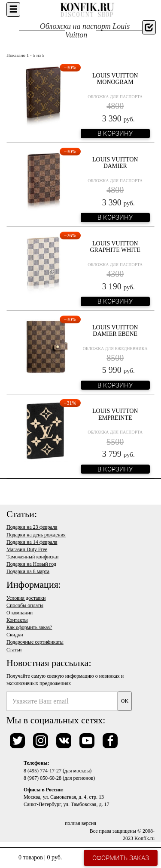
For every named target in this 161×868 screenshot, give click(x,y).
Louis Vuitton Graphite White (115, 247)
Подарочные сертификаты (35, 642)
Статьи (14, 650)
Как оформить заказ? (29, 627)
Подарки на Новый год (31, 564)
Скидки (15, 635)
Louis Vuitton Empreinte (115, 414)
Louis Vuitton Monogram (115, 79)
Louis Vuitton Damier (115, 163)
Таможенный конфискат (33, 557)
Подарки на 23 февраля (32, 527)
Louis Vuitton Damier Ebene (115, 331)
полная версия (80, 823)
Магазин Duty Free (27, 549)
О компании (20, 613)
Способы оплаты (25, 605)
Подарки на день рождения (36, 535)
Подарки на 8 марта (28, 571)
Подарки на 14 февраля (32, 542)
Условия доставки (26, 598)
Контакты (17, 620)
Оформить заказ (121, 858)
